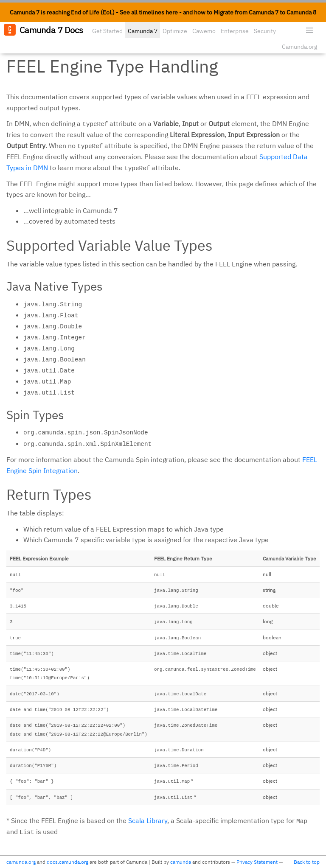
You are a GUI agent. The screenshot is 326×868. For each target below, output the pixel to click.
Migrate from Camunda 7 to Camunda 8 (265, 12)
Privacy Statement (257, 862)
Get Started (107, 31)
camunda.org (21, 862)
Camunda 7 (143, 31)
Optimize (175, 31)
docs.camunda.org (67, 862)
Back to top (307, 862)
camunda (181, 862)
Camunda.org (299, 47)
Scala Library (148, 820)
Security (265, 31)
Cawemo (204, 31)
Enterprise (235, 31)
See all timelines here (149, 12)
